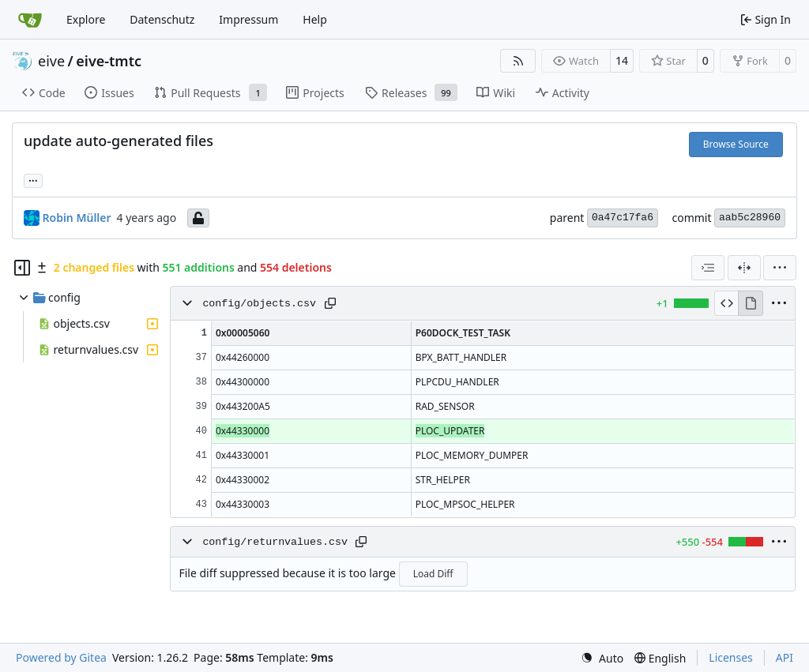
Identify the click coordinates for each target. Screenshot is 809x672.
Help (315, 19)
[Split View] (744, 268)
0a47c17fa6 (623, 218)
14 (622, 60)
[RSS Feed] (518, 61)
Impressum (248, 19)
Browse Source (736, 144)
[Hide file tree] (22, 268)
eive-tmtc (109, 61)
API (785, 657)
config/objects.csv (259, 304)
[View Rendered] (751, 303)
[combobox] (708, 268)
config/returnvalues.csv (275, 542)
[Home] (30, 20)
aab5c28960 (750, 218)
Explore (86, 19)
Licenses (731, 657)
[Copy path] (330, 303)
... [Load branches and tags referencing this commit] (33, 179)
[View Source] (726, 303)
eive (51, 61)
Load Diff (433, 574)
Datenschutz (162, 19)
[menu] (780, 268)
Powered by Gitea (61, 657)
